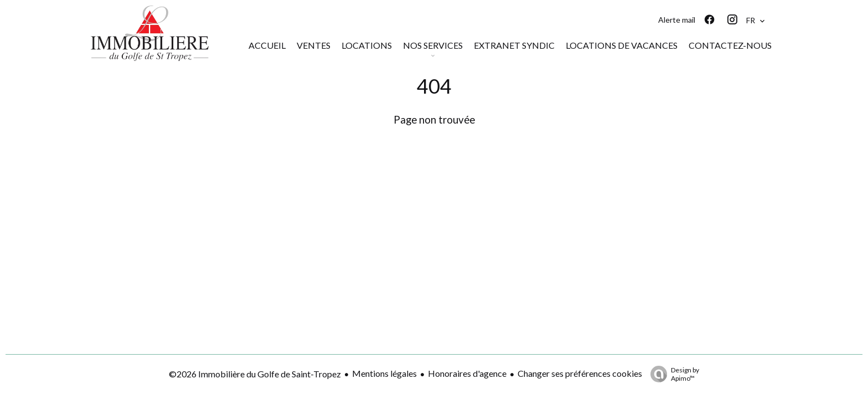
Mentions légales (384, 373)
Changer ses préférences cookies (580, 373)
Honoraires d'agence (467, 373)
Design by (672, 374)
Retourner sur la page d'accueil (434, 147)
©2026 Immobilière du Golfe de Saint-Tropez (255, 374)
